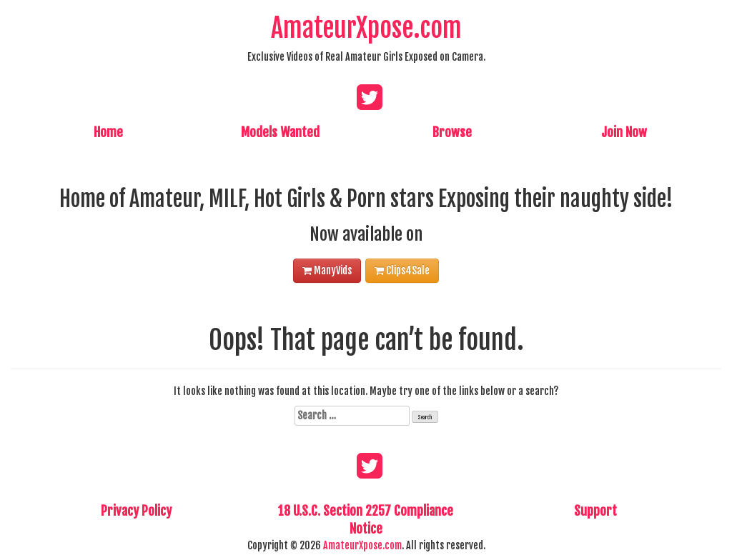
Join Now (624, 132)
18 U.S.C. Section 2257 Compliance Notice (366, 520)
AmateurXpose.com (366, 28)
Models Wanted (280, 132)
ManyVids (327, 270)
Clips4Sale (402, 270)
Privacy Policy (136, 511)
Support (595, 511)
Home (108, 132)
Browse (452, 132)
